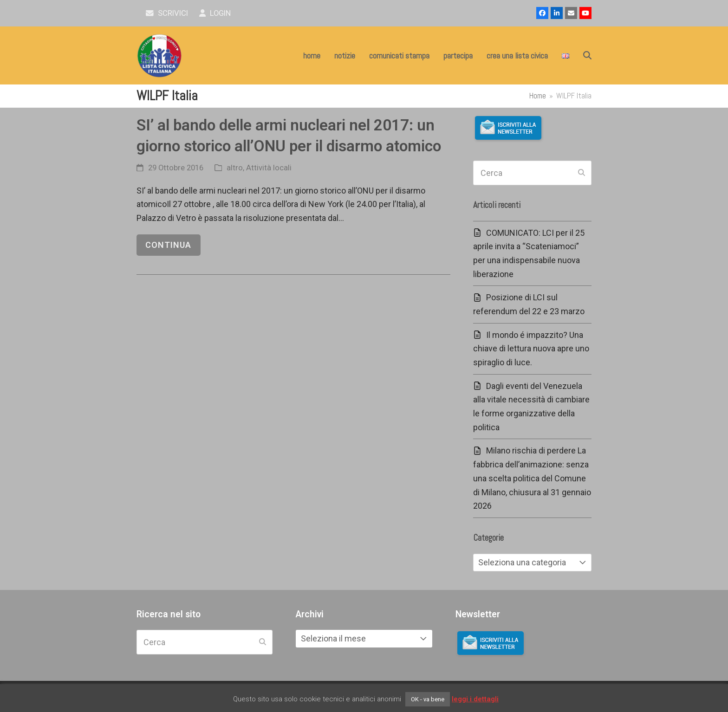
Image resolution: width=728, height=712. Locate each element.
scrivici (167, 13)
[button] (587, 56)
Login (215, 13)
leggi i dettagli (475, 699)
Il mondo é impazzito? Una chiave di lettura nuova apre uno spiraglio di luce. (531, 349)
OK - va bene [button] (428, 699)
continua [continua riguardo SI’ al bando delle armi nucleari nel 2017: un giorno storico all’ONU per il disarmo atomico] (168, 245)
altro (235, 168)
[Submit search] (582, 173)
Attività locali (269, 168)
